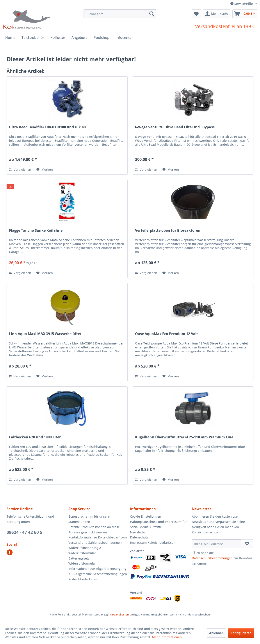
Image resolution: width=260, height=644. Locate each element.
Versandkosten (119, 614)
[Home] (10, 38)
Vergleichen (20, 170)
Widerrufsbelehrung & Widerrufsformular (85, 550)
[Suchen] (152, 14)
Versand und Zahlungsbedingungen (95, 543)
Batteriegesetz (79, 558)
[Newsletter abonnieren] (247, 544)
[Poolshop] (102, 38)
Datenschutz (139, 537)
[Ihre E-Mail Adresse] (216, 544)
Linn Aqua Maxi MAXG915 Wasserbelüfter (45, 334)
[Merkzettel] (196, 14)
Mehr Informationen (167, 637)
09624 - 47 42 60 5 (24, 532)
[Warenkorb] (245, 14)
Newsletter (138, 532)
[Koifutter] (58, 38)
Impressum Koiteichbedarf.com (153, 543)
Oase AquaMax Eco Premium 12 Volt (167, 334)
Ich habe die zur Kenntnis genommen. (222, 558)
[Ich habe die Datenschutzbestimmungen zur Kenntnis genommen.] (193, 553)
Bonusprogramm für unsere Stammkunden (89, 519)
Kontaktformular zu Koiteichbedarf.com (98, 537)
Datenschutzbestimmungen (212, 558)
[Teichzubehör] (33, 38)
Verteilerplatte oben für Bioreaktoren (168, 231)
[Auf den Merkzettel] (45, 170)
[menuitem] (120, 14)
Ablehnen (216, 633)
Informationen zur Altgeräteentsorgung (97, 569)
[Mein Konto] (217, 14)
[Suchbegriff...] (120, 14)
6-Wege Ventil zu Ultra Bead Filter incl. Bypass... (176, 127)
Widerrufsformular (82, 563)
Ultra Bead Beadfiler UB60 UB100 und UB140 (47, 127)
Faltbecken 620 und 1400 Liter (35, 437)
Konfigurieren (241, 633)
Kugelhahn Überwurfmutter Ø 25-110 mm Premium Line (184, 437)
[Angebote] (79, 38)
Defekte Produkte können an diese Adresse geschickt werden (94, 530)
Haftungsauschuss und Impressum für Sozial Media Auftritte (158, 524)
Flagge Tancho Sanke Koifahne (36, 231)
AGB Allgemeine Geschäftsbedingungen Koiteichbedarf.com (98, 577)
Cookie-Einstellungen (146, 516)
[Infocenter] (124, 38)
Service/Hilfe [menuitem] (242, 4)
